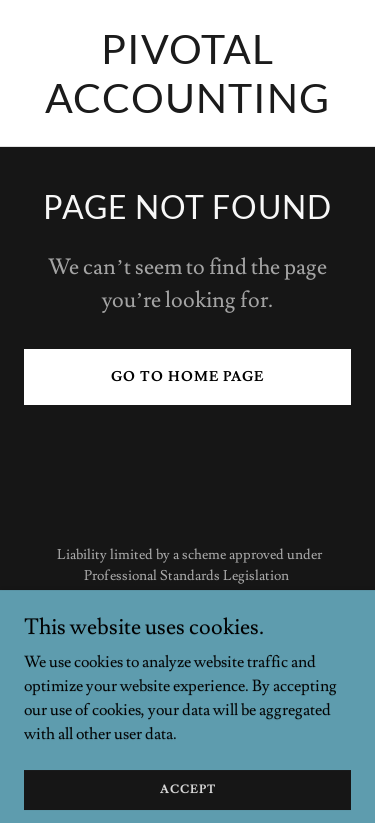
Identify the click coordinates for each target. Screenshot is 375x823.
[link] (187, 108)
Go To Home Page (187, 377)
